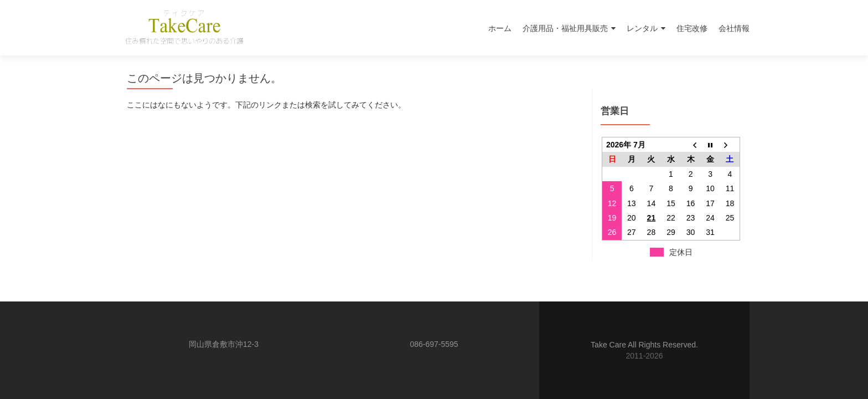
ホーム (500, 28)
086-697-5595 (434, 344)
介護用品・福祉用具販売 (565, 28)
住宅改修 (692, 28)
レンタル (642, 28)
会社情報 (734, 28)
